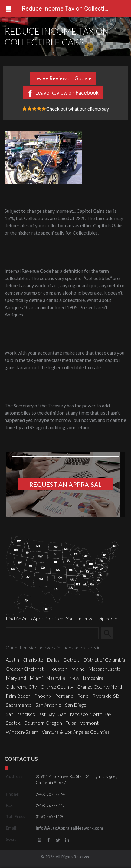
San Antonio (48, 705)
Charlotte (33, 660)
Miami (36, 678)
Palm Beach (18, 696)
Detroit (71, 660)
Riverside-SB (106, 696)
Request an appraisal (65, 484)
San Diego (76, 705)
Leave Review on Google (63, 78)
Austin (12, 660)
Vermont (89, 723)
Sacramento (19, 705)
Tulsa (71, 723)
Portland (64, 696)
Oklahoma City (21, 687)
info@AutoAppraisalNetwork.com (69, 828)
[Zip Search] (52, 633)
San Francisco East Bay (30, 714)
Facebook (49, 840)
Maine (78, 669)
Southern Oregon (43, 723)
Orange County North (100, 687)
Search (110, 633)
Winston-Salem (22, 732)
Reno (83, 696)
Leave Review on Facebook (67, 93)
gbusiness (40, 840)
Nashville (56, 678)
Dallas (53, 660)
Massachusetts (105, 669)
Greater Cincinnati (25, 669)
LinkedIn (67, 840)
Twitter (58, 840)
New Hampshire (86, 678)
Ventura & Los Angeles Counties (76, 732)
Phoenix (43, 696)
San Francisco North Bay (85, 714)
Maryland (16, 678)
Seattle (13, 723)
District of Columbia (104, 660)
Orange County (57, 687)
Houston (58, 669)
